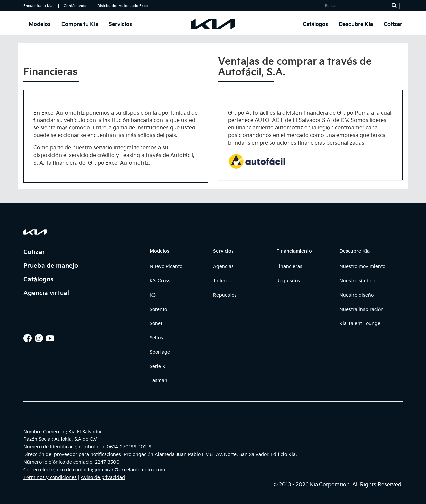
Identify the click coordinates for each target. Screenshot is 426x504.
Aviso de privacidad (103, 478)
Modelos (160, 251)
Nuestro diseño (357, 295)
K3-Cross (160, 281)
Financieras (289, 266)
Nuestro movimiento (362, 266)
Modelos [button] (40, 24)
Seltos (156, 338)
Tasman (159, 381)
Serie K (158, 366)
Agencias (223, 266)
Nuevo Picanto (166, 266)
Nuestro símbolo (358, 281)
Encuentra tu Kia (38, 6)
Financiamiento (294, 251)
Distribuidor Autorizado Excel (123, 6)
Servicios (223, 251)
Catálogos (315, 24)
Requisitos (288, 281)
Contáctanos (75, 6)
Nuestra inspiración (362, 309)
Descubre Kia (355, 251)
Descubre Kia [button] (356, 24)
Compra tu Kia (80, 24)
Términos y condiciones (50, 478)
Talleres (222, 281)
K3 (153, 295)
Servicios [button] (120, 24)
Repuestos (225, 295)
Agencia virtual (46, 293)
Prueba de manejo (51, 266)
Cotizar (393, 24)
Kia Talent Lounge (360, 323)
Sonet (156, 323)
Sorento (158, 309)
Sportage (160, 352)
